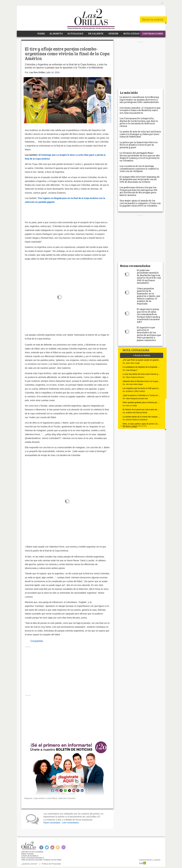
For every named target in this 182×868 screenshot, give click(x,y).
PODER (41, 33)
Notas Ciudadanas (134, 426)
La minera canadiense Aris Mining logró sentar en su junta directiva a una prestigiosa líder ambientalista (139, 99)
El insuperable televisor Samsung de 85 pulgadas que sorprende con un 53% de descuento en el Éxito (140, 179)
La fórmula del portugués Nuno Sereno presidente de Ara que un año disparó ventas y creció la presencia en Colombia (140, 157)
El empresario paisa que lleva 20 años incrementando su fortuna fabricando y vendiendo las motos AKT (148, 315)
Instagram (63, 847)
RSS (58, 847)
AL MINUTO (56, 33)
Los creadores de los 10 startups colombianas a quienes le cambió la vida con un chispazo (139, 168)
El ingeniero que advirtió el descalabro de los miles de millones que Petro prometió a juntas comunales (149, 334)
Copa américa (39, 798)
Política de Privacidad (51, 864)
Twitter (47, 847)
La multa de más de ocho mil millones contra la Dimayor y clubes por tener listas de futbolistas (140, 134)
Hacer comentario (52, 823)
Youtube (52, 847)
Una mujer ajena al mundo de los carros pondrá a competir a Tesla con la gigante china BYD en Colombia (140, 203)
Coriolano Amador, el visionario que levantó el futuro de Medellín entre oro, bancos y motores (140, 110)
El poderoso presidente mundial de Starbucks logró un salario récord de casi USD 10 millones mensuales (149, 276)
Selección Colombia (67, 798)
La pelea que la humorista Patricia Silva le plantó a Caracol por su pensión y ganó (139, 145)
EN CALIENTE (96, 33)
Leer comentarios (70, 823)
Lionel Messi (52, 798)
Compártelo (37, 641)
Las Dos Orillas (37, 72)
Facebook (41, 847)
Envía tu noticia (153, 19)
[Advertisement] (67, 671)
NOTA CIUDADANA (134, 33)
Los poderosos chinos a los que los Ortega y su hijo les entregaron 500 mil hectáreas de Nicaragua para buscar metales (138, 191)
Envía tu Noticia (142, 355)
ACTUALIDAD (75, 33)
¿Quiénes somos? (30, 864)
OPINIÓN (113, 33)
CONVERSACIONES (153, 33)
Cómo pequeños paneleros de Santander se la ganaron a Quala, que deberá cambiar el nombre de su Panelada (149, 296)
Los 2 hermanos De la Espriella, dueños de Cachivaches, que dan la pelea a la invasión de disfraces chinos (139, 122)
